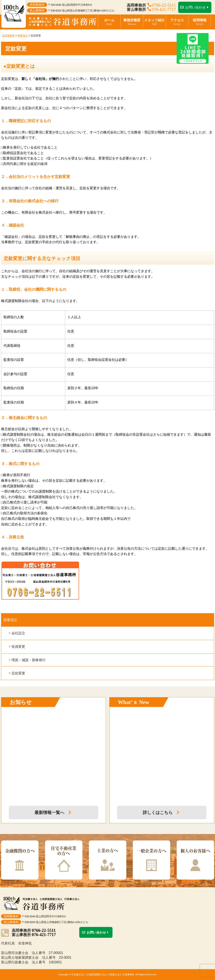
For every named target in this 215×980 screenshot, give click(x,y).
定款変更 (18, 673)
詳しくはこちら (162, 812)
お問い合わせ (195, 7)
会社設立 (18, 633)
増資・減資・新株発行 (29, 660)
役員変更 (18, 647)
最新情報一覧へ (53, 812)
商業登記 (10, 620)
